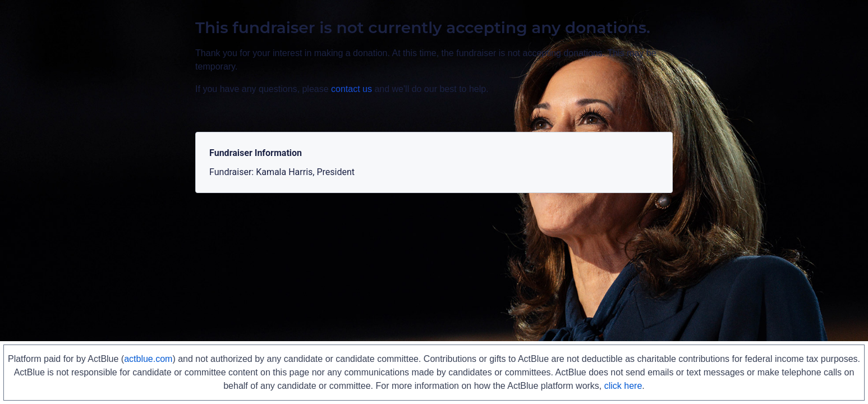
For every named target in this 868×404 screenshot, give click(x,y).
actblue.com (148, 359)
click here (623, 386)
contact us (352, 89)
